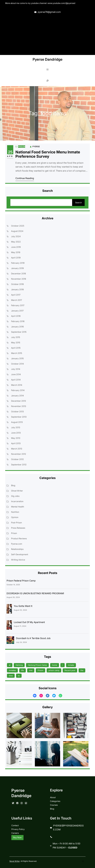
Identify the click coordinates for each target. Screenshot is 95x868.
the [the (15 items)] (82, 670)
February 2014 (18, 390)
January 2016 (17, 327)
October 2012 (17, 459)
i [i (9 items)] (63, 665)
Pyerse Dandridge (47, 59)
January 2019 (17, 268)
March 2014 (17, 385)
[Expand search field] (48, 81)
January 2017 (17, 311)
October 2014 (17, 364)
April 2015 (16, 348)
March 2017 (17, 300)
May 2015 (16, 343)
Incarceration (17, 501)
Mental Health (18, 507)
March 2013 (17, 449)
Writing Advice (18, 560)
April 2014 (16, 380)
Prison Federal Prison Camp (21, 581)
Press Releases (18, 528)
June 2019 (16, 247)
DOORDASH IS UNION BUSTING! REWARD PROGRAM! (35, 593)
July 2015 (16, 337)
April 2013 (16, 443)
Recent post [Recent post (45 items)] (70, 670)
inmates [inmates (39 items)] (12, 670)
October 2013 (17, 412)
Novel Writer (15, 861)
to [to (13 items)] (19, 676)
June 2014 (16, 374)
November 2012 (19, 454)
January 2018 (17, 289)
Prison (22, 146)
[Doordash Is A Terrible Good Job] (10, 641)
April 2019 (16, 258)
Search (78, 203)
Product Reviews (19, 538)
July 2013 (16, 427)
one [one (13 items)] (31, 670)
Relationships (17, 549)
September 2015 (19, 332)
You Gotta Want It (23, 606)
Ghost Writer (17, 491)
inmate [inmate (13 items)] (71, 665)
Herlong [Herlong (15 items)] (19, 665)
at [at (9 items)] (10, 665)
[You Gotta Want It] (9, 609)
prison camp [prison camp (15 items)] (54, 670)
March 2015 (17, 353)
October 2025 (18, 226)
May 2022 (16, 242)
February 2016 (18, 321)
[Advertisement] (48, 35)
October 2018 (17, 284)
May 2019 (16, 252)
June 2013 (16, 433)
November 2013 (19, 406)
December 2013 (19, 401)
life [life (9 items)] (22, 670)
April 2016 (16, 316)
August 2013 (17, 422)
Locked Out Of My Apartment (29, 622)
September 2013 (19, 417)
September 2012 (19, 465)
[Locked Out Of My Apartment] (9, 626)
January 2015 (17, 358)
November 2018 (19, 279)
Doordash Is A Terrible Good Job (33, 638)
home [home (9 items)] (55, 665)
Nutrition (15, 512)
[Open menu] (47, 69)
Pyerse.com (17, 544)
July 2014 (16, 369)
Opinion (15, 517)
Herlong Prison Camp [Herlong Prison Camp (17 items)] (37, 665)
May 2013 (16, 438)
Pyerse (36, 146)
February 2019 (18, 263)
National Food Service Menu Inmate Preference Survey (48, 154)
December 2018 (19, 274)
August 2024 (17, 231)
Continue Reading (25, 178)
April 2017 (16, 295)
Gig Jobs (15, 496)
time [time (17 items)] (11, 676)
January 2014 (17, 396)
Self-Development (20, 554)
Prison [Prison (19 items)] (40, 670)
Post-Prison (16, 523)
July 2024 (16, 236)
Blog (13, 485)
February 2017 (18, 305)
